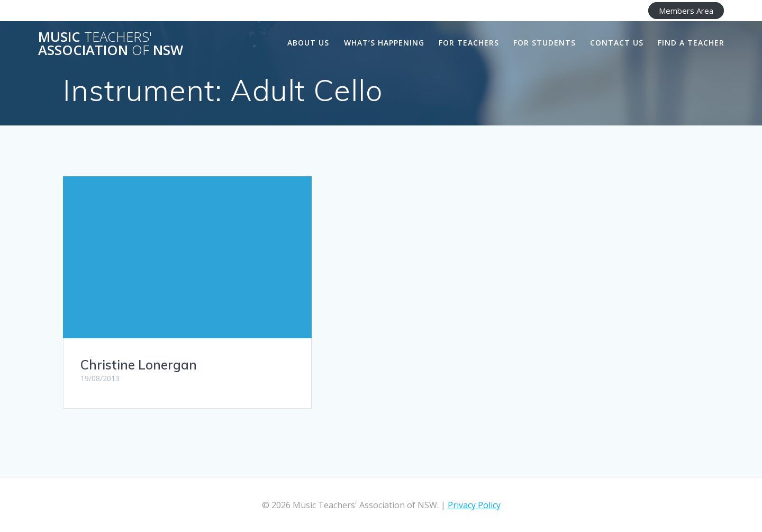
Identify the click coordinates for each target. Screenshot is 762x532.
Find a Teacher (691, 43)
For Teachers (469, 43)
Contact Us (617, 43)
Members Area (686, 11)
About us (308, 43)
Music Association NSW (111, 44)
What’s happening (384, 43)
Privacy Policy (474, 505)
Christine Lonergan (139, 365)
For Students (545, 43)
